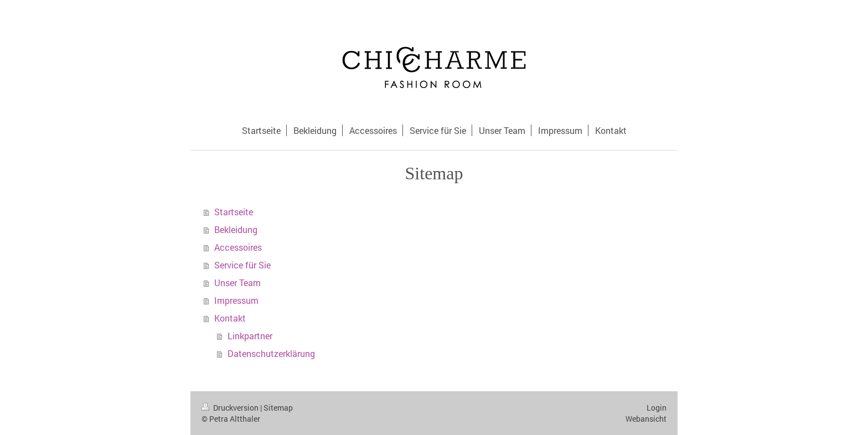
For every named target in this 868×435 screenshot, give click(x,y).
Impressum (236, 300)
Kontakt (230, 318)
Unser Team (237, 283)
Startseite (234, 212)
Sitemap (278, 408)
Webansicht (646, 419)
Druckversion (231, 408)
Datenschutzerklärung (271, 353)
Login (657, 408)
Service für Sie (242, 265)
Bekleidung (236, 229)
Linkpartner (250, 336)
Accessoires (238, 247)
